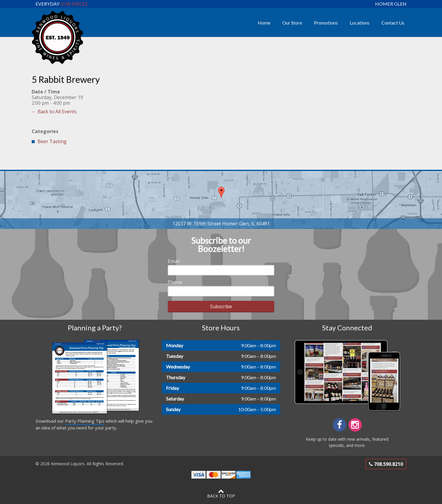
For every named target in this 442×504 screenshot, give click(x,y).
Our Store (292, 23)
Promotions (326, 23)
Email (174, 261)
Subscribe (221, 306)
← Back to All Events (54, 112)
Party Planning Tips (85, 421)
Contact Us (393, 23)
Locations (360, 23)
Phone (175, 282)
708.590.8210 (386, 464)
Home (264, 23)
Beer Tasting (52, 141)
